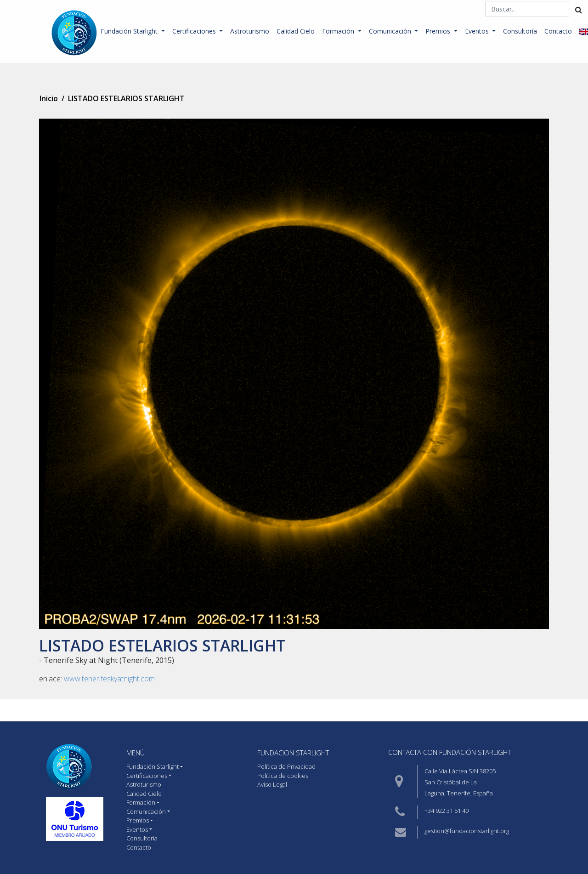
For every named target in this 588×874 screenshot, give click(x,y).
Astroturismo (250, 31)
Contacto (558, 31)
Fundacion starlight (293, 753)
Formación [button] (339, 31)
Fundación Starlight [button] (130, 31)
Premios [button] (439, 31)
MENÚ (136, 753)
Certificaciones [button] (195, 31)
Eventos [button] (478, 31)
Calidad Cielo (296, 31)
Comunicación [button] (391, 31)
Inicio (49, 98)
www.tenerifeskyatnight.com (109, 679)
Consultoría (520, 31)
